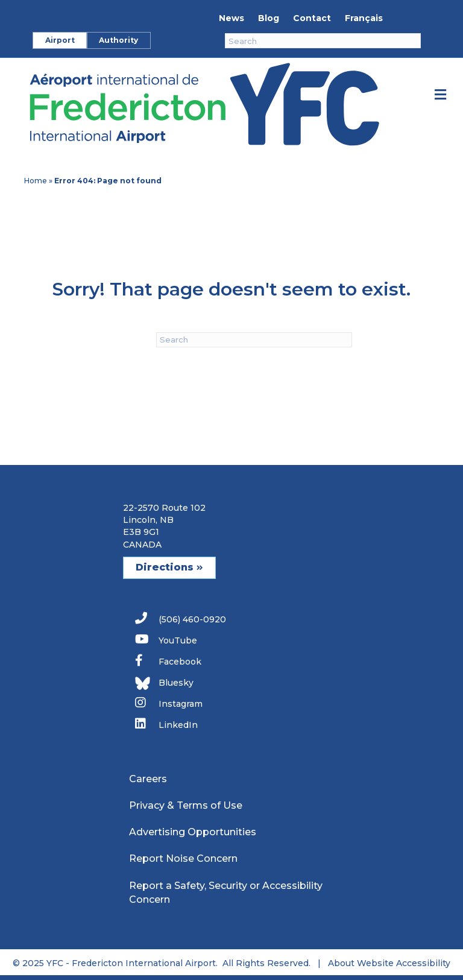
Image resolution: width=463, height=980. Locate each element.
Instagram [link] (169, 703)
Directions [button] (169, 567)
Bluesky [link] (164, 683)
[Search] (323, 41)
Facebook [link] (168, 661)
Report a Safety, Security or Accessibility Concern (226, 893)
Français (364, 18)
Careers (148, 779)
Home (36, 181)
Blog (269, 18)
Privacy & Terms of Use (186, 805)
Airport (60, 40)
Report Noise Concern (183, 858)
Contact (312, 18)
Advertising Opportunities (193, 832)
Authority (118, 40)
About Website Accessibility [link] (389, 963)
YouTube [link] (166, 640)
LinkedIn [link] (166, 724)
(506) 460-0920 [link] (181, 618)
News (231, 18)
